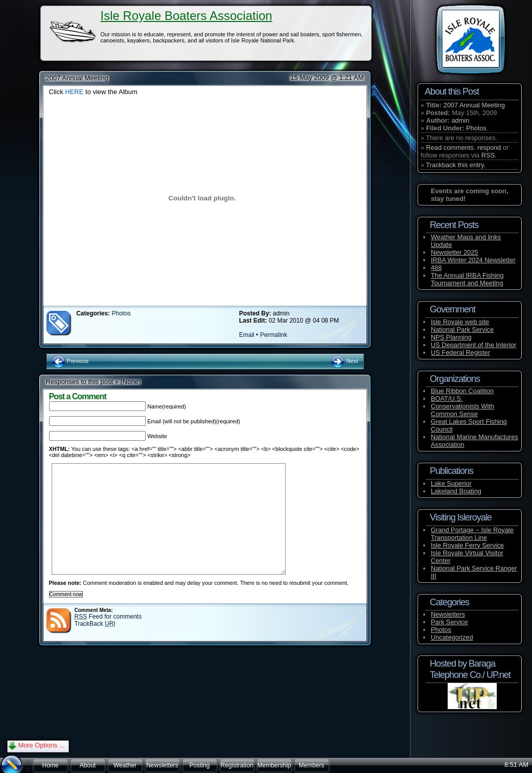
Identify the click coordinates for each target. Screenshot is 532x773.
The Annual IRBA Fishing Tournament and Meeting (467, 279)
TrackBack (95, 624)
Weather (125, 765)
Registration (237, 765)
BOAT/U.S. (447, 399)
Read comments (450, 147)
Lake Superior (451, 483)
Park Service (449, 622)
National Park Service (462, 329)
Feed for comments (108, 617)
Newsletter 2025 (454, 252)
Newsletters (448, 614)
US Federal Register (460, 353)
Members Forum (311, 767)
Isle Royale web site (460, 322)
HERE (74, 92)
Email (247, 335)
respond (489, 147)
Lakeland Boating (456, 491)
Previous (70, 361)
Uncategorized (452, 637)
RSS (488, 155)
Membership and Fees (274, 767)
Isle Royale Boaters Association (187, 16)
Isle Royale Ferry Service (467, 545)
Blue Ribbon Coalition (462, 391)
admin (460, 120)
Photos (476, 128)
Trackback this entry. (456, 165)
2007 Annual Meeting (474, 105)
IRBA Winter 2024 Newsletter (473, 260)
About (88, 765)
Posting (199, 765)
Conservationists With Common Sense (462, 410)
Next (344, 361)
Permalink (274, 335)
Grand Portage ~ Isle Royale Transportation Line (472, 534)
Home (50, 765)
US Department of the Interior (473, 345)
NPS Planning (451, 337)
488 (436, 268)
